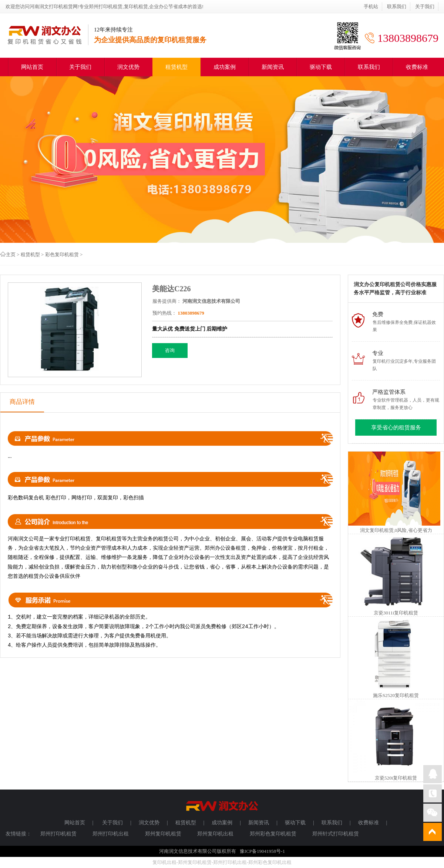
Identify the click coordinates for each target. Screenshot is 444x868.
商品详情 (22, 402)
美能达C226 (171, 289)
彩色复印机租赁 (62, 254)
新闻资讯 (273, 67)
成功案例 (225, 67)
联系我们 (397, 6)
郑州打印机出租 (111, 834)
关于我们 (425, 6)
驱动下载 (321, 67)
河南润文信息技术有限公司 (211, 301)
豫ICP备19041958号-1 (262, 851)
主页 (11, 254)
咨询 (170, 350)
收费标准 (417, 67)
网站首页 (32, 67)
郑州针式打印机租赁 (336, 834)
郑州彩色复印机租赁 (273, 834)
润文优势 (128, 67)
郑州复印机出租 (215, 834)
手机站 (371, 6)
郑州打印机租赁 (58, 834)
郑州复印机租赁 (163, 834)
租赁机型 (176, 67)
